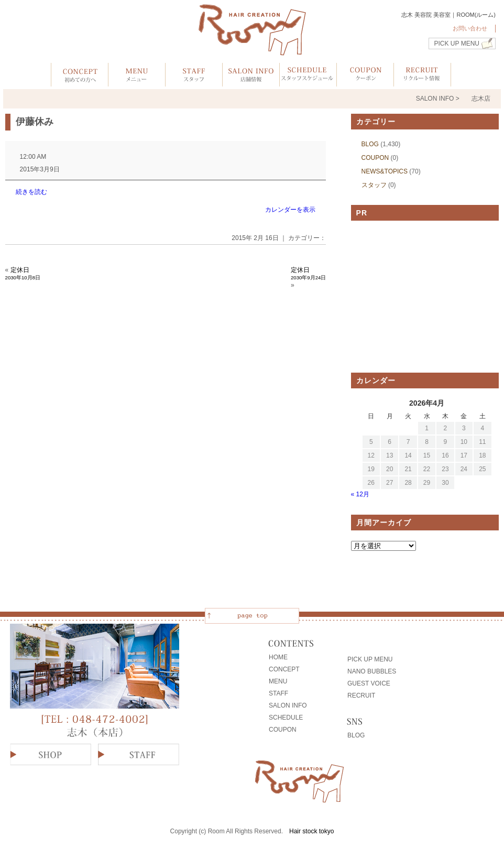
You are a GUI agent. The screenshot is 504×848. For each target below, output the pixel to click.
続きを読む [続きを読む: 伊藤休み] (31, 192)
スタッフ (374, 185)
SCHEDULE (286, 717)
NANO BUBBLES (372, 671)
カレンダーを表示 (290, 210)
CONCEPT (284, 669)
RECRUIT (361, 695)
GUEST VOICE (369, 683)
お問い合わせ (470, 28)
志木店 (481, 99)
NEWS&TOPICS (385, 171)
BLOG (370, 144)
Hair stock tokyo (311, 831)
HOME (278, 657)
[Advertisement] (427, 297)
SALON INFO (288, 705)
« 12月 (360, 494)
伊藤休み (35, 122)
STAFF (278, 693)
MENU (278, 681)
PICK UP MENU (457, 44)
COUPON (375, 158)
